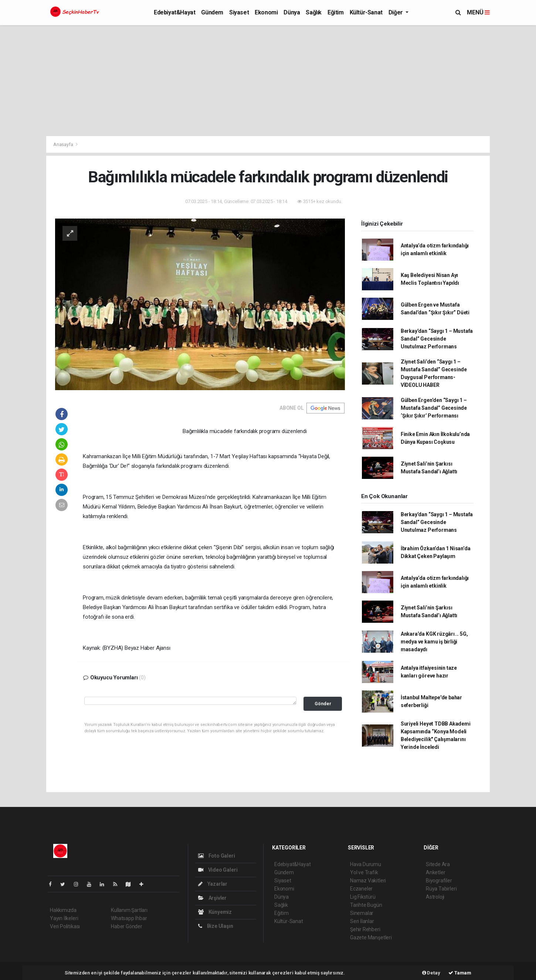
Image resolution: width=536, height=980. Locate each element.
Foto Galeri (217, 856)
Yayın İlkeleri (64, 918)
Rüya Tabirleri (441, 889)
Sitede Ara (438, 864)
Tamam (460, 973)
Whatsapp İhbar (129, 918)
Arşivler (212, 898)
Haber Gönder (127, 926)
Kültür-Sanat (366, 12)
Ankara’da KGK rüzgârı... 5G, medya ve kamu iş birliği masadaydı (434, 642)
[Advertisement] (268, 81)
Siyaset (239, 12)
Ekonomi (266, 12)
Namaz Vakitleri (368, 881)
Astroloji (435, 897)
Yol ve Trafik (364, 872)
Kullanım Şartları (129, 910)
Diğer (396, 12)
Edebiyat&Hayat (174, 12)
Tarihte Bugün (366, 905)
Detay (431, 973)
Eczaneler (361, 889)
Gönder (323, 704)
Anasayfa (64, 144)
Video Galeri (218, 870)
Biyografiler (439, 881)
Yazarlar (213, 884)
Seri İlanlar (362, 921)
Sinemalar (362, 913)
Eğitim (336, 12)
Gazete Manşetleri (371, 937)
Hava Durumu (366, 864)
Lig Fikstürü (363, 897)
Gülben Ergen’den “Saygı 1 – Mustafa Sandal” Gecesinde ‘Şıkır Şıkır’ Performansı (434, 408)
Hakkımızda (63, 910)
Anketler (435, 872)
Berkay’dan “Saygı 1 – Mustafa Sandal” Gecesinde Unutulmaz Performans (437, 339)
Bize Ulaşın (216, 926)
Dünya (292, 12)
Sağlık (314, 12)
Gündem (212, 12)
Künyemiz (215, 912)
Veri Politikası (65, 926)
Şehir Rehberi (365, 929)
